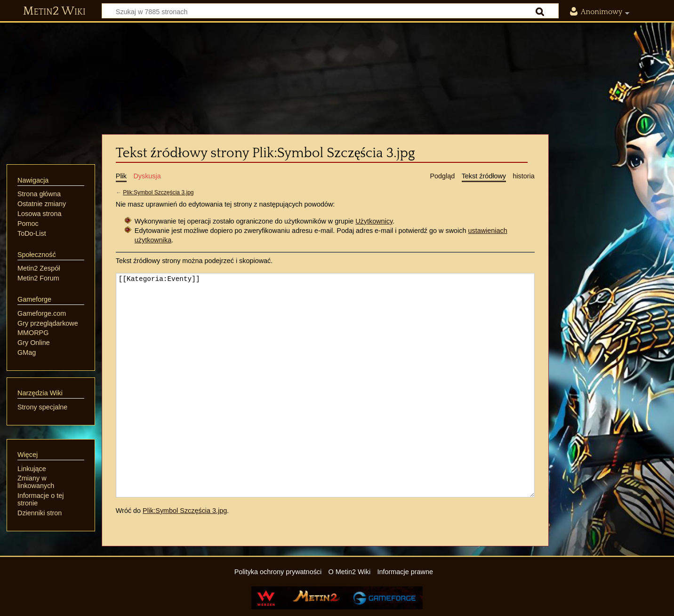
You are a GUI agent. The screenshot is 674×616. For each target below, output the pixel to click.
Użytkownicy (374, 221)
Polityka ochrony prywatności (278, 572)
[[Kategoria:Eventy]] (325, 385)
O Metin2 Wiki (350, 572)
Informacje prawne (405, 572)
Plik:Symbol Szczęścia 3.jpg (158, 192)
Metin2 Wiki (54, 11)
